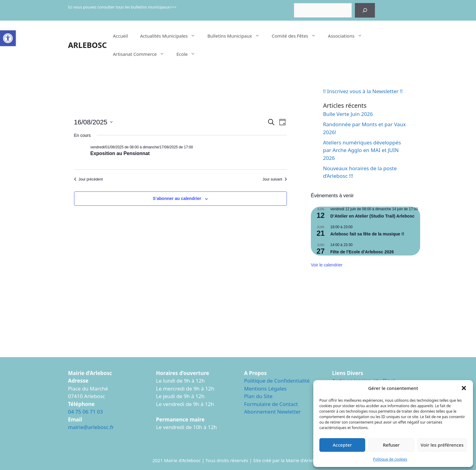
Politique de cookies (390, 459)
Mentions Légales (265, 389)
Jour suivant (275, 179)
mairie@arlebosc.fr (91, 427)
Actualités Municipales (171, 36)
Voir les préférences (442, 445)
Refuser (391, 445)
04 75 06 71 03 (85, 412)
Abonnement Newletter (272, 412)
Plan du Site (258, 396)
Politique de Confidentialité (277, 381)
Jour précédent (88, 179)
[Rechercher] (365, 10)
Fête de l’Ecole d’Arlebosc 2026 (362, 252)
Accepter (342, 445)
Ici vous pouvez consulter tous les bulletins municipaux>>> (122, 7)
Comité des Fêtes (297, 36)
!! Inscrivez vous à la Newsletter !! (363, 91)
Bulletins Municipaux (236, 36)
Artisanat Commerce (142, 54)
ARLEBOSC (87, 45)
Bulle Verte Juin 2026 (348, 114)
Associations (348, 36)
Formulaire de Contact (271, 404)
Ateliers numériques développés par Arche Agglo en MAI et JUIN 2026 (362, 150)
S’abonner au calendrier (177, 198)
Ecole (189, 54)
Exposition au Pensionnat (120, 153)
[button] (8, 38)
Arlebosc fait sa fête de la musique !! (367, 234)
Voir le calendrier (327, 265)
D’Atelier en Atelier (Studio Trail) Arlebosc (372, 216)
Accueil (120, 36)
